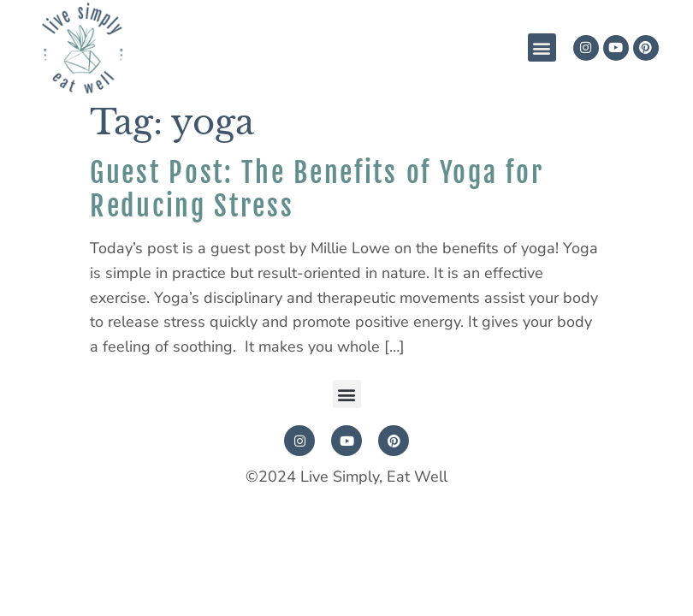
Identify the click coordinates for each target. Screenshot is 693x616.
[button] (542, 47)
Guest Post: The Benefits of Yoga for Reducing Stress (317, 189)
